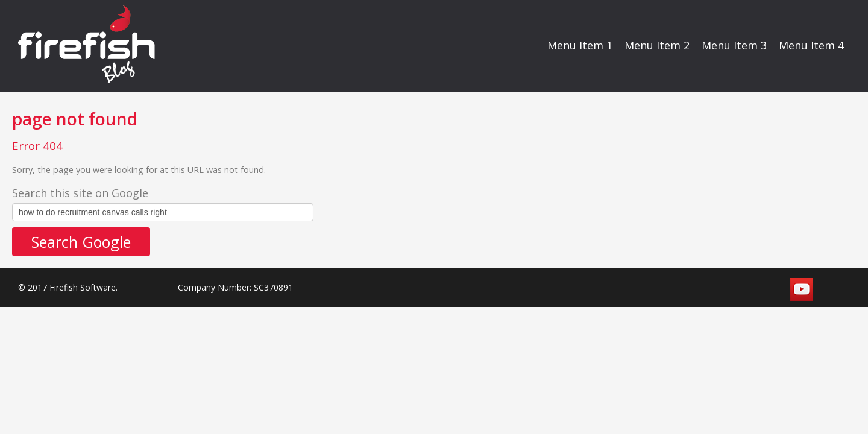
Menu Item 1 (580, 45)
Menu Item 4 (811, 45)
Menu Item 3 (734, 45)
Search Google (81, 242)
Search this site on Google (80, 193)
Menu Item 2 (657, 45)
